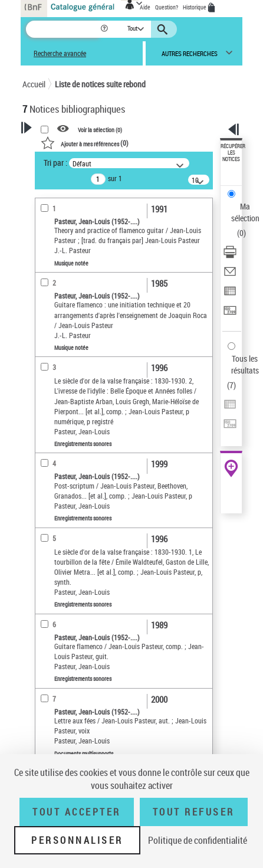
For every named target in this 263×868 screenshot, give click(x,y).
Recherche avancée (60, 53)
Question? (167, 7)
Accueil (34, 84)
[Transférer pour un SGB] (230, 314)
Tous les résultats (245, 364)
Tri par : (55, 163)
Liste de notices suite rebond (100, 84)
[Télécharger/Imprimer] (230, 256)
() (85, 143)
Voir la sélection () (100, 129)
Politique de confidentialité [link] (198, 840)
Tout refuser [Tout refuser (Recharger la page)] (194, 812)
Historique (195, 7)
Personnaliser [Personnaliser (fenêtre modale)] (77, 840)
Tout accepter (77, 812)
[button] (105, 29)
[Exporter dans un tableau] (230, 295)
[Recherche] (63, 29)
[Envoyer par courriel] (230, 275)
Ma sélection (245, 212)
